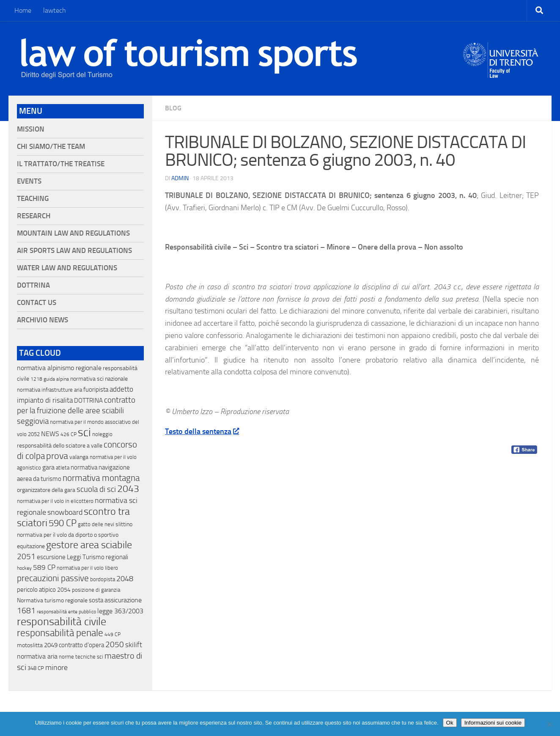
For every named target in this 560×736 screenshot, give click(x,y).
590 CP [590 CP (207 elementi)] (63, 523)
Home (23, 10)
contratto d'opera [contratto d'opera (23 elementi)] (81, 645)
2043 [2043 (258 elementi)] (128, 489)
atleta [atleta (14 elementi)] (63, 468)
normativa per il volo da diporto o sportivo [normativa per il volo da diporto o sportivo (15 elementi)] (68, 535)
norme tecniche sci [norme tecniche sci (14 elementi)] (81, 657)
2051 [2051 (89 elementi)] (26, 556)
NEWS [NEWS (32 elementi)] (50, 434)
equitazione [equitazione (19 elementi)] (31, 546)
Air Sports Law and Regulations (74, 251)
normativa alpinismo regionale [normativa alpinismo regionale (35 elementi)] (59, 368)
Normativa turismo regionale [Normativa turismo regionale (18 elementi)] (52, 600)
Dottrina (33, 285)
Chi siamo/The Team (51, 147)
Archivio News (43, 320)
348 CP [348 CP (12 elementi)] (36, 668)
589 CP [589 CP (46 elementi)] (44, 567)
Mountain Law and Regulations (73, 233)
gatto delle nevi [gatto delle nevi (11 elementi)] (96, 524)
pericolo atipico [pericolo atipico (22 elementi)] (36, 590)
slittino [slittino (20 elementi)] (124, 524)
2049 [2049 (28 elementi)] (51, 645)
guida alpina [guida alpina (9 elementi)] (56, 379)
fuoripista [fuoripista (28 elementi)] (96, 390)
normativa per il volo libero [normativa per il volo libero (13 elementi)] (87, 568)
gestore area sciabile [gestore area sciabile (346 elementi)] (89, 545)
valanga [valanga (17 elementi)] (79, 457)
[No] (549, 724)
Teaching (33, 199)
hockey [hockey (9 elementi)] (24, 568)
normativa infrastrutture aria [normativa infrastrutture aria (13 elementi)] (49, 390)
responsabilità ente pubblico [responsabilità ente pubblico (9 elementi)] (66, 612)
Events (29, 181)
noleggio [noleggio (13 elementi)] (102, 434)
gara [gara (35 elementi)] (48, 467)
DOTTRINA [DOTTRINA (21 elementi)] (88, 401)
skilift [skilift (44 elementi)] (134, 645)
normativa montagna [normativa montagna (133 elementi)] (101, 478)
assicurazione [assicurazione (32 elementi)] (123, 600)
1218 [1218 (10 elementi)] (36, 379)
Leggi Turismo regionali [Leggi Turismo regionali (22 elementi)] (97, 557)
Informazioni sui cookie (493, 723)
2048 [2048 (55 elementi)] (125, 579)
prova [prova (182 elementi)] (57, 456)
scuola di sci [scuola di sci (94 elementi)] (96, 489)
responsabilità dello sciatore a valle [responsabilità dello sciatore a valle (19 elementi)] (60, 446)
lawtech (55, 10)
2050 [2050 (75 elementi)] (115, 645)
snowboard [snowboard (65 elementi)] (65, 512)
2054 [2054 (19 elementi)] (64, 590)
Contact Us (37, 303)
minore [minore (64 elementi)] (56, 667)
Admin (180, 178)
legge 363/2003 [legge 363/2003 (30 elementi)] (120, 611)
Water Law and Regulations (67, 268)
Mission (31, 129)
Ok (450, 723)
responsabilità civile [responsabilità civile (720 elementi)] (62, 622)
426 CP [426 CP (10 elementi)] (69, 434)
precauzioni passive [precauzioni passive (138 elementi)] (53, 578)
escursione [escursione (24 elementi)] (51, 557)
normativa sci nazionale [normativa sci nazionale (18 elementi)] (99, 379)
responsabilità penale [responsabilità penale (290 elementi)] (60, 633)
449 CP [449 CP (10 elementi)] (113, 634)
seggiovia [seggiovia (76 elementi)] (33, 421)
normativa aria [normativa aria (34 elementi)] (37, 656)
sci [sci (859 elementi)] (84, 432)
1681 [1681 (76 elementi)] (26, 611)
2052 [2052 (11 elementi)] (34, 434)
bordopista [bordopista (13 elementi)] (103, 579)
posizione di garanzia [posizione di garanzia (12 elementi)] (96, 590)
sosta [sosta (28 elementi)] (96, 600)
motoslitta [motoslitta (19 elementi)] (30, 645)
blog (173, 108)
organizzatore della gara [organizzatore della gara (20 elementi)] (46, 490)
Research (34, 216)
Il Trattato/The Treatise (61, 164)
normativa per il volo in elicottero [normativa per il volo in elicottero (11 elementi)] (55, 501)
